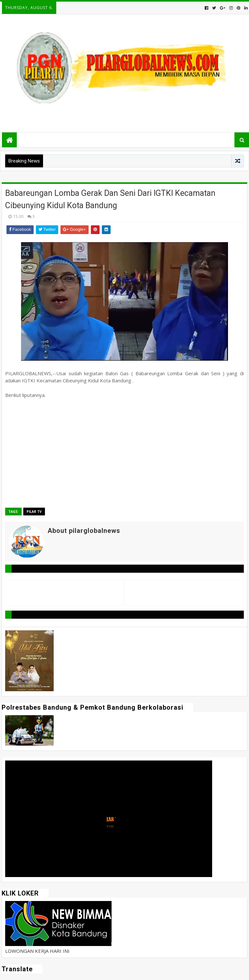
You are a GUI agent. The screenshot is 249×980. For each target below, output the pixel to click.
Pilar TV (34, 512)
